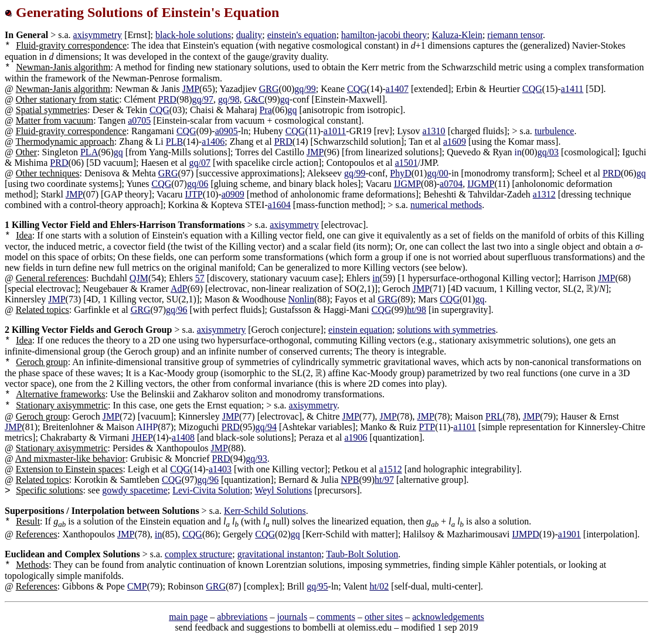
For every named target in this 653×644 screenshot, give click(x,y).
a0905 (227, 131)
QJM (139, 278)
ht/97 (384, 480)
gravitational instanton (280, 554)
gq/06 (198, 184)
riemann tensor (515, 35)
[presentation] (590, 289)
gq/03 (548, 152)
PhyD (400, 173)
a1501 (407, 163)
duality (249, 35)
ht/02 (379, 586)
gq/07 (200, 163)
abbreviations (242, 617)
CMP (137, 586)
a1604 (279, 205)
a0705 (139, 120)
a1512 (391, 469)
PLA (89, 152)
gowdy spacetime (135, 490)
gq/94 (266, 427)
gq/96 (176, 310)
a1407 (397, 89)
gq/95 (317, 586)
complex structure (198, 554)
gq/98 (229, 99)
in (376, 278)
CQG (357, 89)
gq (285, 99)
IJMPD (526, 534)
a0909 (233, 194)
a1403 (220, 469)
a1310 (434, 131)
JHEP (142, 437)
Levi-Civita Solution (211, 490)
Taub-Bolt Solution (362, 554)
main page (188, 617)
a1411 (572, 89)
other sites (384, 617)
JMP (191, 89)
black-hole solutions (193, 35)
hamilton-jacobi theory (384, 35)
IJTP (194, 194)
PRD (167, 99)
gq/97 (203, 99)
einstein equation (360, 330)
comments (336, 617)
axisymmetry (98, 35)
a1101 (465, 427)
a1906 (356, 437)
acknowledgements (448, 617)
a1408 (183, 437)
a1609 (455, 142)
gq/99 (305, 89)
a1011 (335, 131)
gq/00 (437, 173)
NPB (350, 480)
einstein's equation (302, 35)
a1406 (213, 142)
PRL (494, 416)
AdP (179, 289)
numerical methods (446, 205)
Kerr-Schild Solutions (265, 511)
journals (293, 617)
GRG (269, 89)
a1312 (544, 194)
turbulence (555, 131)
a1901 (569, 534)
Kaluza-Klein (457, 35)
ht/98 (416, 310)
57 (200, 278)
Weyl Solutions (283, 490)
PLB (174, 142)
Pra (266, 110)
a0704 (451, 184)
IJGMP (407, 184)
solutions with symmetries (446, 330)
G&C (254, 99)
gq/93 (256, 459)
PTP (427, 427)
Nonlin (301, 299)
